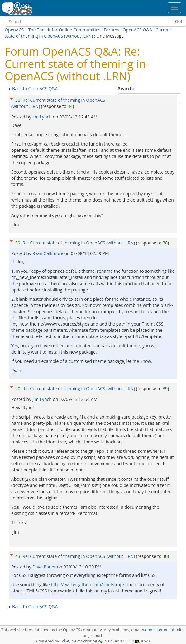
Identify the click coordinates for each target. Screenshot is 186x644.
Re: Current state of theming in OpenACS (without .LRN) (79, 243)
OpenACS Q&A (137, 30)
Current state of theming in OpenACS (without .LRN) (88, 33)
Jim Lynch (43, 117)
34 (70, 106)
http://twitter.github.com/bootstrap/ (88, 584)
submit (175, 630)
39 (18, 243)
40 (18, 389)
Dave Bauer (45, 567)
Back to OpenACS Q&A (35, 88)
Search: (127, 88)
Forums (112, 30)
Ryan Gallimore (48, 253)
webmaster (153, 630)
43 (18, 556)
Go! (179, 21)
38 (18, 100)
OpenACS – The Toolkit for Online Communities (52, 30)
